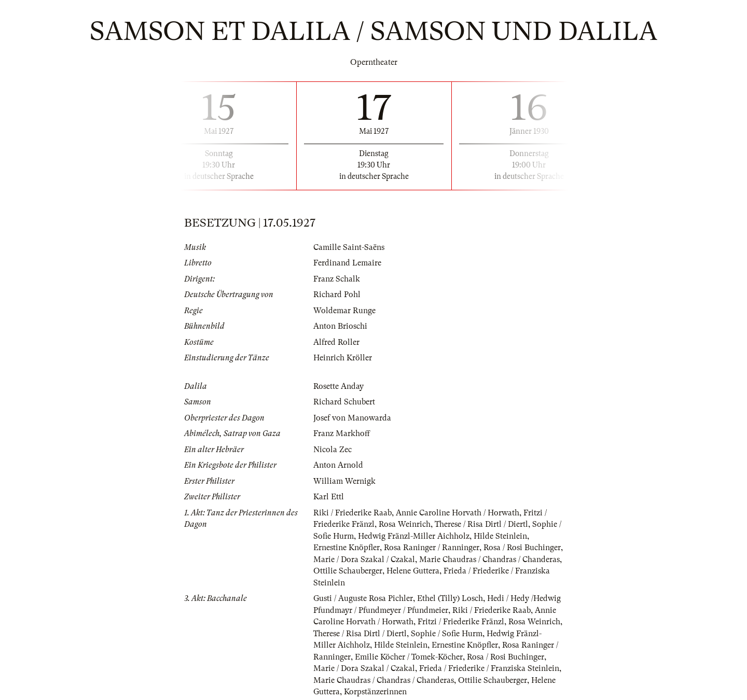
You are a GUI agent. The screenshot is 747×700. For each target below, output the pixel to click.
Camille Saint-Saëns (349, 247)
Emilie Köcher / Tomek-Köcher (409, 657)
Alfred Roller (336, 342)
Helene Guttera (413, 571)
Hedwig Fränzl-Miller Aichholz (414, 536)
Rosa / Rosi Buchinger (522, 548)
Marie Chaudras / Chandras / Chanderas (489, 559)
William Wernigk (344, 481)
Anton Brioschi (340, 326)
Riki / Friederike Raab (352, 513)
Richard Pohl (337, 295)
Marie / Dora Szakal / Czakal (364, 559)
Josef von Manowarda (352, 418)
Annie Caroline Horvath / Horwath (458, 513)
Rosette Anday (338, 386)
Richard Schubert (344, 402)
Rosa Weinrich (405, 524)
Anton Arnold (338, 465)
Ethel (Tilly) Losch (450, 598)
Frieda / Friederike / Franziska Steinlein (489, 668)
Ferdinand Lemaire (347, 263)
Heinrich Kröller (343, 358)
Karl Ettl (329, 497)
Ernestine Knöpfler (347, 548)
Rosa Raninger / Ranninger (432, 548)
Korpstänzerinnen (375, 692)
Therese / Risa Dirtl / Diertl (481, 524)
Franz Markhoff (342, 433)
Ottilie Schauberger (348, 571)
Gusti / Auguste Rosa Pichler (363, 598)
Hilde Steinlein (500, 536)
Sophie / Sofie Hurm (447, 634)
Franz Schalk (337, 279)
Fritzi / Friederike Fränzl (461, 622)
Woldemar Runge (344, 311)
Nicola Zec (333, 450)
